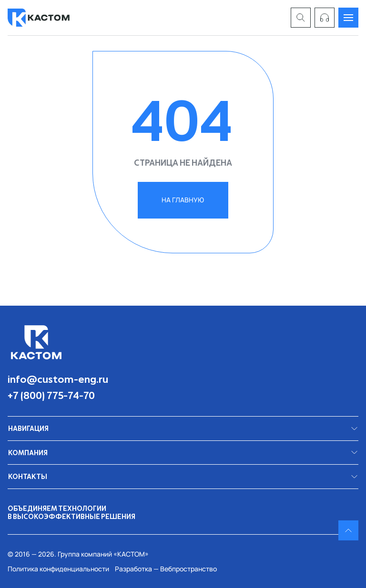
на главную (183, 200)
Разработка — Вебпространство (166, 569)
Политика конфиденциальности (58, 569)
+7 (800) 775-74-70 (51, 395)
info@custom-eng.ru (58, 379)
